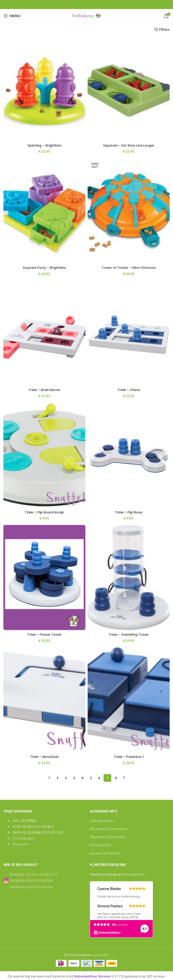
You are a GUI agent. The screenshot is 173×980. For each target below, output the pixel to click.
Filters (164, 29)
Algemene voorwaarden (108, 836)
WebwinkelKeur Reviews (92, 975)
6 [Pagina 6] (99, 777)
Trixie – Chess (129, 390)
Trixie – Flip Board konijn (44, 512)
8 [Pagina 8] (116, 777)
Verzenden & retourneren (109, 828)
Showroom (21, 843)
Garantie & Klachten (105, 852)
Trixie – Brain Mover (44, 390)
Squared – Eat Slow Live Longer (129, 145)
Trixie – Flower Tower (44, 634)
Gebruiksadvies (101, 820)
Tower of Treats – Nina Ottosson (129, 267)
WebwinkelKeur (133, 873)
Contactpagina (24, 837)
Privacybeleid (100, 844)
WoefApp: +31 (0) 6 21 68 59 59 (33, 873)
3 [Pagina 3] (74, 777)
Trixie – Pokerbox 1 (129, 756)
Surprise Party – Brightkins (44, 267)
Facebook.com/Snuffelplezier (31, 886)
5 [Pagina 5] (91, 777)
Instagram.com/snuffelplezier (28, 879)
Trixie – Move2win (44, 756)
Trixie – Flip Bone (129, 512)
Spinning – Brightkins (44, 145)
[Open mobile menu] (12, 16)
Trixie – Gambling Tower (129, 634)
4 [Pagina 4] (82, 777)
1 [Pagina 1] (57, 777)
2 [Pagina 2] (66, 777)
